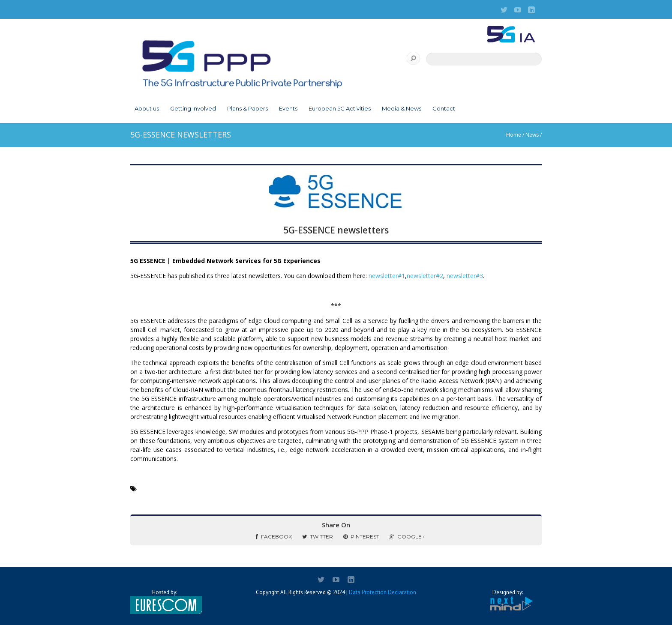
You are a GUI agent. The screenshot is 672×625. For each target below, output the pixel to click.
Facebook (274, 537)
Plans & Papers (247, 108)
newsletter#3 (465, 276)
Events (288, 108)
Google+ (407, 537)
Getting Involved (193, 108)
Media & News (402, 108)
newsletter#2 (425, 276)
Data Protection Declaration (382, 592)
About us (147, 108)
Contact (444, 108)
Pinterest (361, 537)
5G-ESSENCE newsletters (336, 230)
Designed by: (507, 600)
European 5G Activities (340, 108)
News (532, 135)
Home (514, 135)
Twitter (318, 537)
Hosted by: (165, 601)
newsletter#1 (387, 276)
